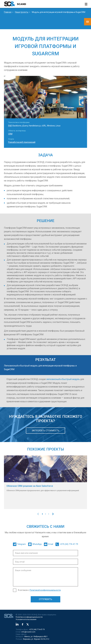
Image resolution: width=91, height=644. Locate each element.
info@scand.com (28, 632)
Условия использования (26, 619)
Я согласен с (39, 590)
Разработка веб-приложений (22, 142)
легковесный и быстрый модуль (63, 379)
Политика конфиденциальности (29, 617)
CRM (10, 134)
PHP (10, 126)
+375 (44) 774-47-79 (37, 629)
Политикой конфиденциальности (45, 590)
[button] (42, 514)
